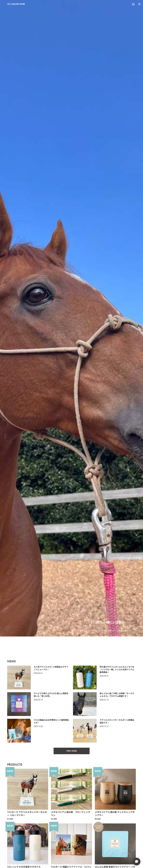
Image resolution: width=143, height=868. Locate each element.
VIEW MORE (71, 751)
